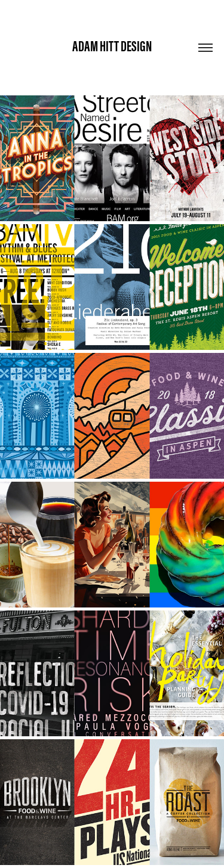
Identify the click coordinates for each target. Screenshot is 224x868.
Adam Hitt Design (112, 46)
